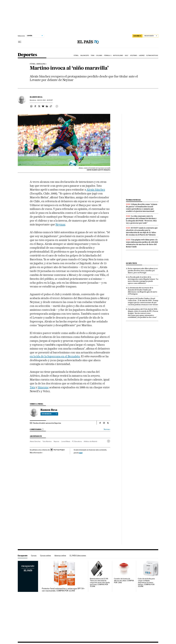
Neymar (60, 224)
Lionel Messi (66, 441)
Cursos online (45, 556)
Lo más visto (131, 263)
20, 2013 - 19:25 (45, 100)
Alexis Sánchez (96, 190)
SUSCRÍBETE (137, 36)
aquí (81, 453)
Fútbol (76, 55)
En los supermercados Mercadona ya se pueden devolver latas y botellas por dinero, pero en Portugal (143, 271)
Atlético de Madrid (90, 441)
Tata (32, 387)
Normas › (107, 429)
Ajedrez (142, 55)
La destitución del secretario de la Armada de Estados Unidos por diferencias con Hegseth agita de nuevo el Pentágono (142, 291)
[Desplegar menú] (20, 42)
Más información (36, 453)
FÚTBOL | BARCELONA (38, 64)
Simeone (43, 387)
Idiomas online (60, 556)
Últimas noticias (152, 55)
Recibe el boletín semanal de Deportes (47, 423)
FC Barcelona (77, 441)
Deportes (27, 55)
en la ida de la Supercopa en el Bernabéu (55, 356)
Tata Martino (47, 441)
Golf (127, 55)
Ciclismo (99, 55)
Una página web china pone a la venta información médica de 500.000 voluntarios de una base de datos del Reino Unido (142, 243)
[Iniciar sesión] (151, 36)
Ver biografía (49, 414)
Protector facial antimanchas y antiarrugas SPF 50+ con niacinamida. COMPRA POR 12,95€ (63, 590)
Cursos (34, 556)
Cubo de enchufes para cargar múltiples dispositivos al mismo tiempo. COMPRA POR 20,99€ (146, 583)
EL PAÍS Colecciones (78, 556)
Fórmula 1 (108, 55)
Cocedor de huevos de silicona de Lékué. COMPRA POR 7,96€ (124, 581)
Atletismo (134, 55)
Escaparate (23, 556)
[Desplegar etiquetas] (109, 441)
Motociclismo (118, 55)
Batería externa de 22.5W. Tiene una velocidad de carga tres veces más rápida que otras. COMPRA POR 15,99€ (100, 583)
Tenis (93, 55)
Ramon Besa (36, 97)
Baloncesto (85, 55)
